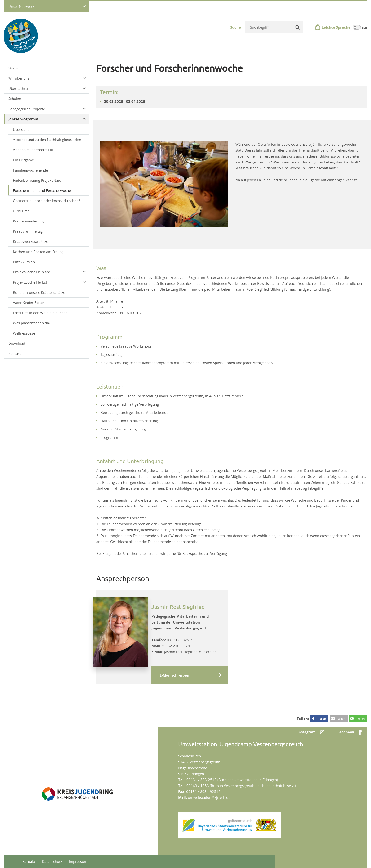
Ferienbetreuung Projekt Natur (38, 180)
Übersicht (21, 129)
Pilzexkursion (24, 262)
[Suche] (297, 27)
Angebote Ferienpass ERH (34, 150)
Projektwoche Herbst (49, 282)
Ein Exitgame (23, 160)
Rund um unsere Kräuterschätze (39, 292)
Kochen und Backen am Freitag (38, 252)
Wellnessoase (24, 333)
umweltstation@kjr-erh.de (209, 797)
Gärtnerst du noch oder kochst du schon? (46, 201)
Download (17, 343)
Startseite (16, 68)
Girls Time (21, 211)
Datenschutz (52, 861)
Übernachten (47, 88)
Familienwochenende (30, 170)
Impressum (78, 861)
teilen (322, 719)
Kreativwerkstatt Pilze (31, 241)
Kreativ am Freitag (28, 231)
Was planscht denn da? (32, 323)
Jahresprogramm (47, 119)
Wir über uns (47, 78)
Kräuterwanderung (28, 221)
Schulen (15, 99)
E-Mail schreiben (174, 675)
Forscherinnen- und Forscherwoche (42, 190)
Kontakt (15, 353)
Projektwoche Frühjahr (49, 272)
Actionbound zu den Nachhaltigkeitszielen (47, 140)
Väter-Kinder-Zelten (29, 303)
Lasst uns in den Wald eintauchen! (41, 313)
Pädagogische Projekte (47, 109)
